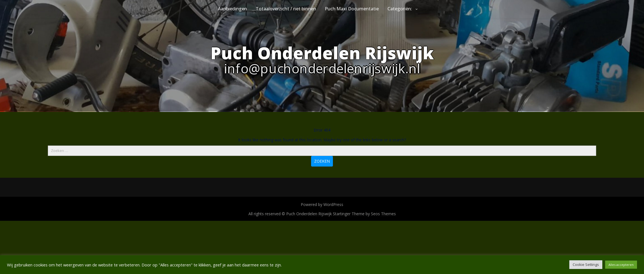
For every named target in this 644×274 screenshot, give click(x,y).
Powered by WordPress (322, 204)
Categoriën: (400, 9)
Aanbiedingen (232, 9)
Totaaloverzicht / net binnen (286, 9)
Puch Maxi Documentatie (352, 9)
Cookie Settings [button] (586, 264)
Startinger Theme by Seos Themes (364, 214)
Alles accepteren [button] (621, 265)
